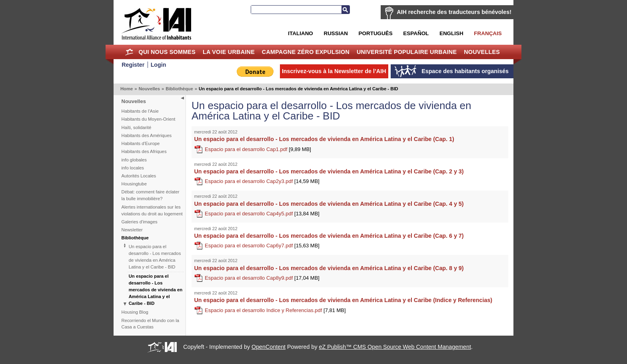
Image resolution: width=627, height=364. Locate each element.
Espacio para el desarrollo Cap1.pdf (258, 149)
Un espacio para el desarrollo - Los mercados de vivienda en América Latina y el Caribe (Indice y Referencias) (343, 300)
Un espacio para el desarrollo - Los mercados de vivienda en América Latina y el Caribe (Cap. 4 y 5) (329, 204)
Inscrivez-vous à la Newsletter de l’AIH (334, 71)
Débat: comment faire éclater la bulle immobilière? (151, 195)
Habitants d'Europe (141, 143)
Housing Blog (135, 312)
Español (416, 33)
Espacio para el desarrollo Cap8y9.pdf (262, 278)
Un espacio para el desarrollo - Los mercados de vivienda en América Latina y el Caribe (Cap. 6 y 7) (329, 236)
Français (488, 33)
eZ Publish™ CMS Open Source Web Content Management (395, 347)
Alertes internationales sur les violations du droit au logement (152, 210)
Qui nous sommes (167, 52)
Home (129, 52)
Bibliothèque (179, 89)
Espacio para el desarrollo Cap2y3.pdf (262, 181)
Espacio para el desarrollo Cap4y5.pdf (262, 214)
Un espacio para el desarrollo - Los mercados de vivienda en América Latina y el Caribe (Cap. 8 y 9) (329, 268)
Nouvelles (482, 52)
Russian (335, 33)
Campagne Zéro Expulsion (306, 52)
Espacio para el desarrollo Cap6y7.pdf (262, 246)
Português (376, 33)
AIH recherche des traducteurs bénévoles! (454, 12)
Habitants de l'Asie (140, 111)
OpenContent (269, 347)
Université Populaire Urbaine (407, 52)
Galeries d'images (140, 222)
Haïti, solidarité (137, 127)
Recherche (345, 10)
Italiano (300, 33)
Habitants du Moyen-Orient (149, 119)
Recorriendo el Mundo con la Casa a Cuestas (150, 324)
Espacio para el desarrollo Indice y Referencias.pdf (275, 310)
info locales (133, 168)
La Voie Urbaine (229, 52)
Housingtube (134, 184)
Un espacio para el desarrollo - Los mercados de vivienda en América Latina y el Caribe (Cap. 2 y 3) (329, 171)
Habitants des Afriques (144, 151)
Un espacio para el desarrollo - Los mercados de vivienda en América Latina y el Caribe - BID (155, 257)
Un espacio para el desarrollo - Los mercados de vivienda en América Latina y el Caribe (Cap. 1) (324, 139)
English (451, 33)
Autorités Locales (139, 176)
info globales (134, 160)
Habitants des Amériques (147, 135)
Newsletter (132, 230)
